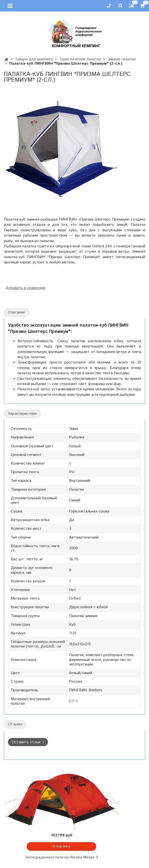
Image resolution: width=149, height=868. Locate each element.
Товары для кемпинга (34, 59)
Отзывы (15, 724)
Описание (16, 312)
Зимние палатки (121, 59)
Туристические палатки (80, 59)
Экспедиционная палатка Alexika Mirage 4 (61, 857)
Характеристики (22, 414)
